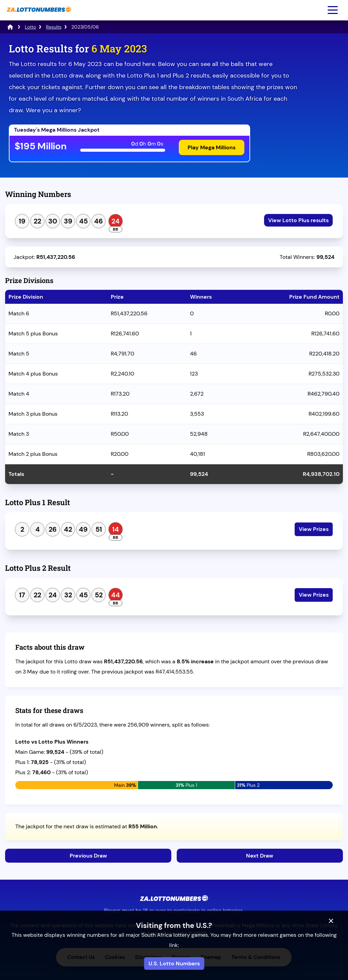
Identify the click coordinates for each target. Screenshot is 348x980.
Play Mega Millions (212, 147)
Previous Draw (88, 856)
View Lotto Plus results (298, 220)
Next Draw (260, 856)
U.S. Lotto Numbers (174, 964)
